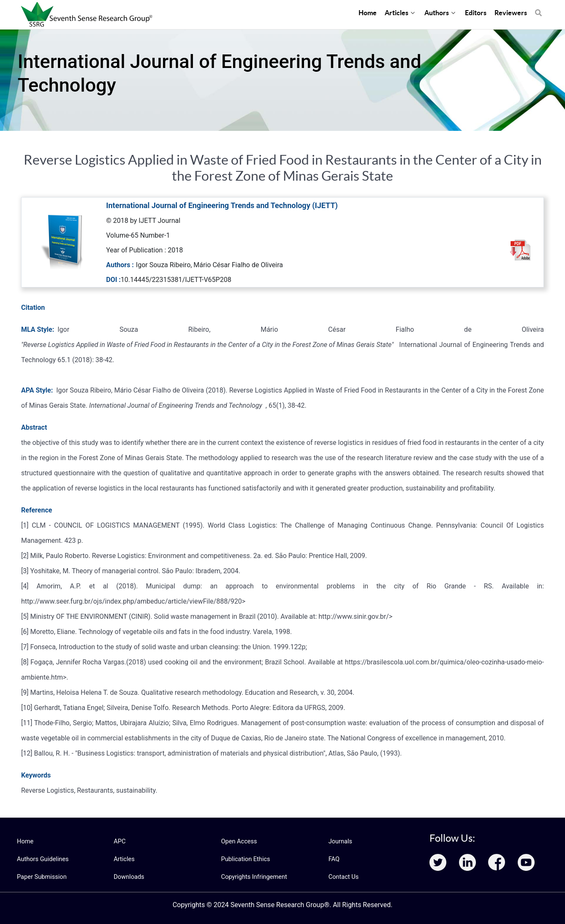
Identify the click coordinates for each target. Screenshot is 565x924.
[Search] (538, 8)
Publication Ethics (244, 859)
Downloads (128, 877)
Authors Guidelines (42, 859)
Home (25, 841)
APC (119, 841)
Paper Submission (41, 877)
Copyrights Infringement (253, 877)
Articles (124, 859)
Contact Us (343, 877)
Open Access (238, 841)
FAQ (334, 859)
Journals (340, 841)
